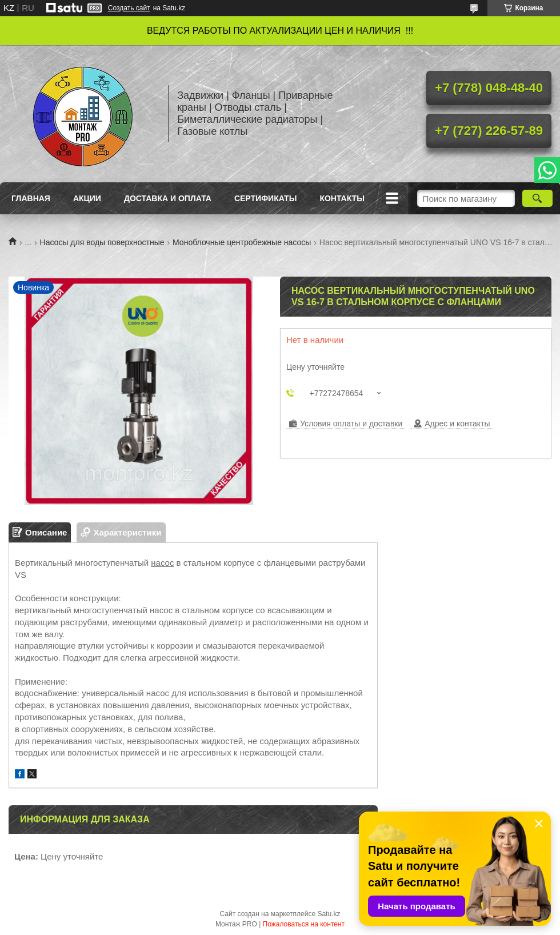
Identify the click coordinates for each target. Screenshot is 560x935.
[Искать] (537, 198)
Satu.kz (329, 914)
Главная (31, 198)
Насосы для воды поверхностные (102, 242)
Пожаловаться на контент (304, 924)
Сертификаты (265, 198)
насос (162, 563)
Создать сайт (129, 8)
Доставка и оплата (168, 198)
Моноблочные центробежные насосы (242, 242)
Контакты (342, 198)
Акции (87, 198)
